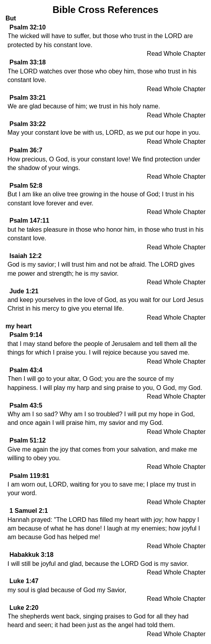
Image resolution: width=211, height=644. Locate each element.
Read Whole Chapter (176, 54)
